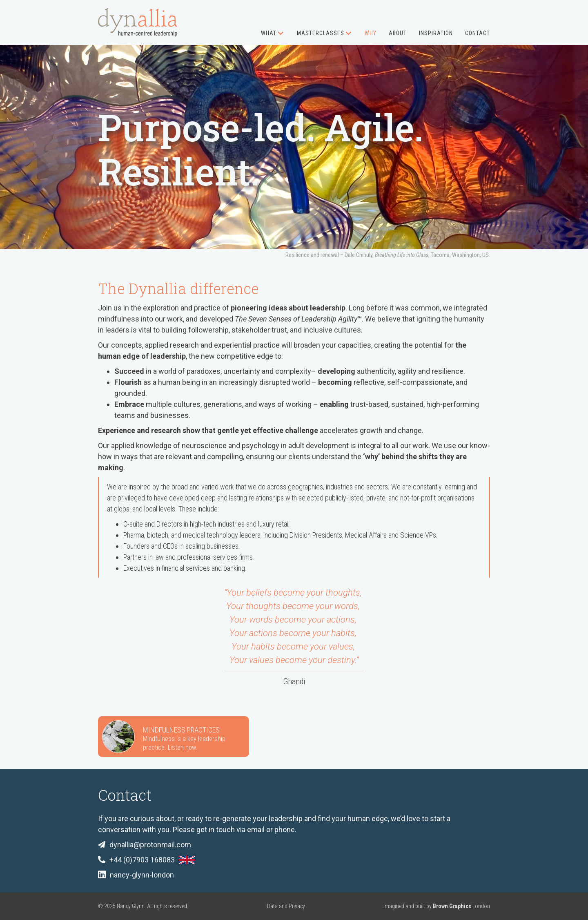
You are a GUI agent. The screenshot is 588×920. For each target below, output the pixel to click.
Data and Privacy (286, 906)
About (398, 33)
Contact (478, 33)
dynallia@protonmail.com (150, 845)
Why (371, 33)
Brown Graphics (452, 906)
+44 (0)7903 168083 (142, 860)
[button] (267, 29)
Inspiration (436, 33)
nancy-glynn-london (142, 875)
